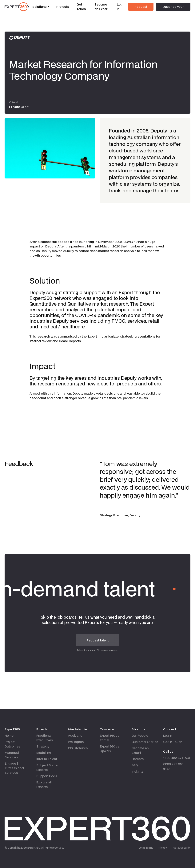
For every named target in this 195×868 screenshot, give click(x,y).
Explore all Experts (44, 784)
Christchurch (78, 748)
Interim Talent (47, 759)
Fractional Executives (45, 738)
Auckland (75, 735)
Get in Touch (173, 742)
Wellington (76, 742)
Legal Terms (146, 848)
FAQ (135, 765)
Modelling (44, 753)
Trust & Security (181, 848)
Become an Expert (101, 7)
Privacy (162, 848)
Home (9, 735)
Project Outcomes (12, 744)
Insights (137, 771)
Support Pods (47, 776)
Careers (138, 759)
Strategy (43, 746)
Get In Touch (81, 7)
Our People (140, 735)
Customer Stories (145, 742)
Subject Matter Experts (48, 767)
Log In (120, 7)
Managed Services (12, 755)
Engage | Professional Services (14, 768)
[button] (41, 7)
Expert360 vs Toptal (109, 738)
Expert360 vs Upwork (109, 749)
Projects (63, 7)
